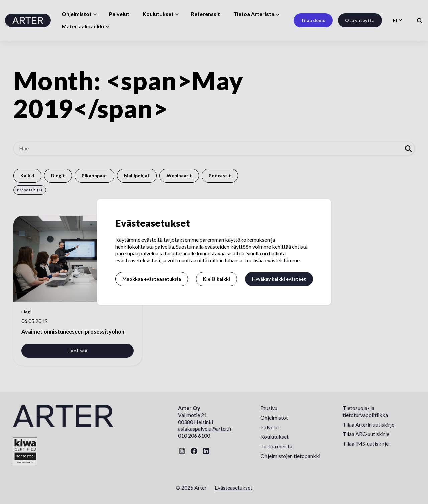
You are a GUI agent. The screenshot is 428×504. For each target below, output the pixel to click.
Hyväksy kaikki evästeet (279, 279)
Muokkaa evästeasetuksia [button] (152, 279)
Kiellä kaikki (217, 279)
